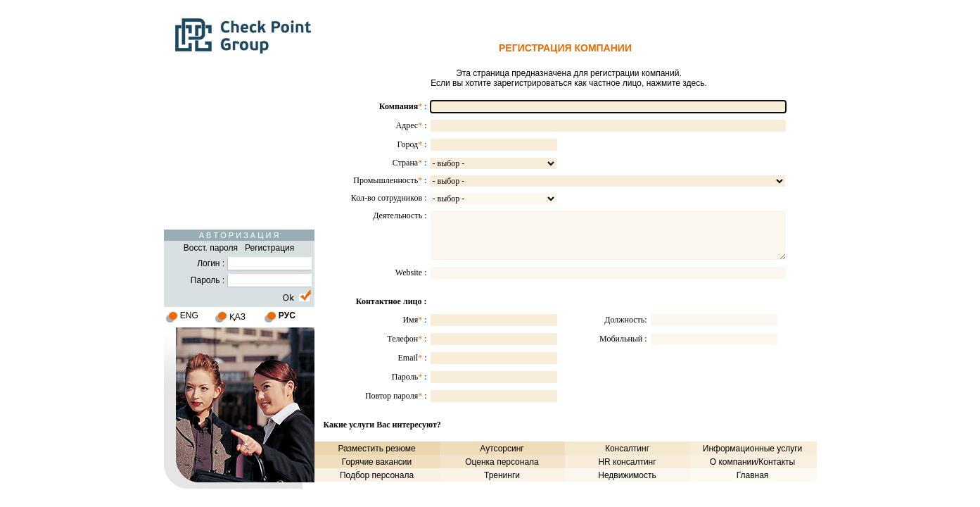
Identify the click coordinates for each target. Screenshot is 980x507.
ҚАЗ (237, 317)
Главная (753, 475)
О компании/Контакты (752, 462)
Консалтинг (627, 449)
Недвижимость (627, 475)
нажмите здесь (676, 83)
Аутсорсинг (502, 449)
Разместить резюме (376, 449)
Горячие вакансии (377, 462)
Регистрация (269, 248)
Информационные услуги (752, 449)
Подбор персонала (377, 475)
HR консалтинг (627, 462)
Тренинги (502, 475)
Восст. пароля (211, 248)
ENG (189, 315)
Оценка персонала (502, 462)
